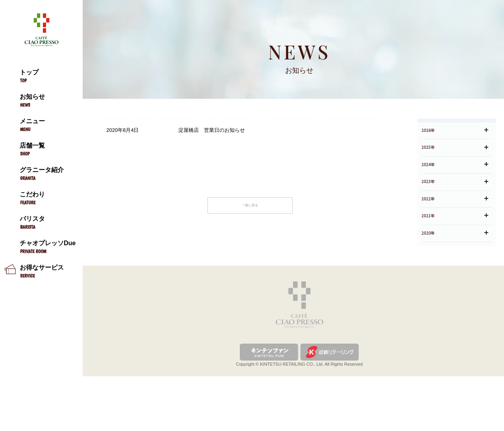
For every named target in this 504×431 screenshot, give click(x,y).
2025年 (455, 170)
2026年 (455, 147)
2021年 (455, 260)
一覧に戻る (250, 209)
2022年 (455, 237)
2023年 (455, 215)
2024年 (455, 192)
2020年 (455, 282)
